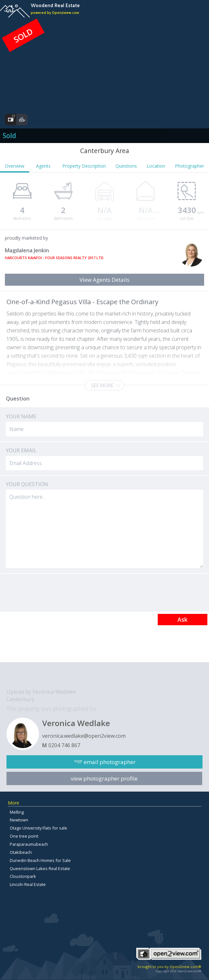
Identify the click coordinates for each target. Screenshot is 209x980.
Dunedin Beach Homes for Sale (40, 860)
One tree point (24, 836)
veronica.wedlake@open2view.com (84, 736)
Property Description (84, 166)
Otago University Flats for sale (38, 828)
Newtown (19, 820)
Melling (17, 812)
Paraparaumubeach (29, 844)
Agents (43, 166)
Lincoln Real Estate (28, 884)
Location (156, 166)
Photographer (190, 166)
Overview (15, 166)
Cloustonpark (23, 876)
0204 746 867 (64, 745)
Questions (126, 166)
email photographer (110, 762)
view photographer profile (104, 778)
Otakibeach (21, 852)
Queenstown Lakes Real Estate (40, 868)
